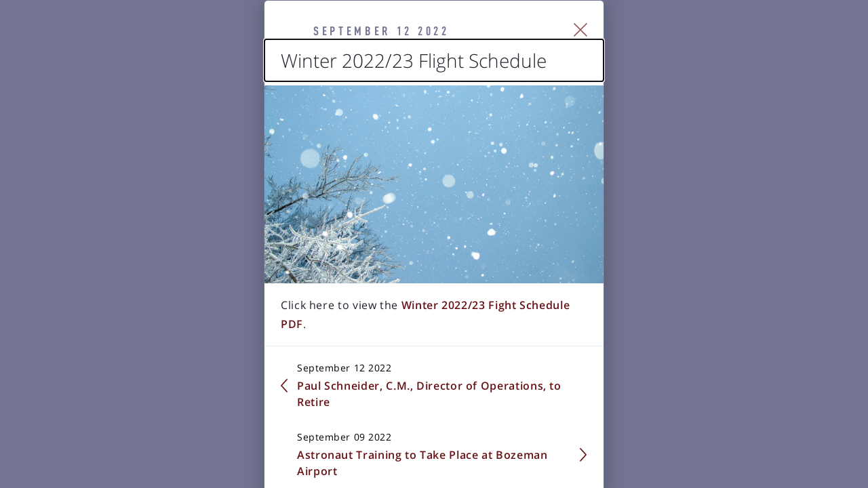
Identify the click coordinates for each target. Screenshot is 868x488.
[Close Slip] (736, 47)
